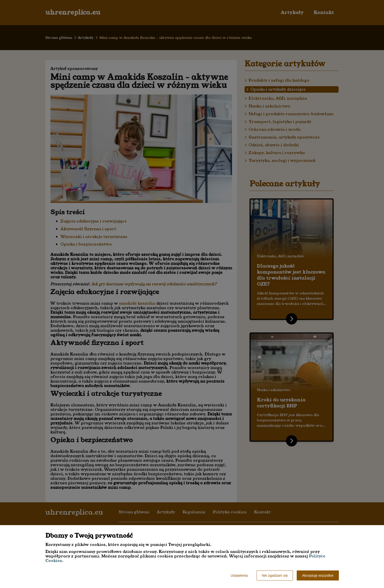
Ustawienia (239, 575)
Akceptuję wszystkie (318, 575)
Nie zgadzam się (275, 575)
